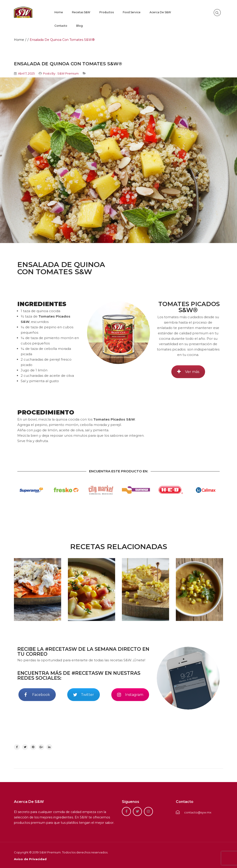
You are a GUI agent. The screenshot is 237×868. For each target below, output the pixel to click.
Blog (79, 26)
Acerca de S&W (160, 12)
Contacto (61, 26)
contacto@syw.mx (194, 812)
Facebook (37, 695)
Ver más (188, 372)
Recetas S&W (81, 12)
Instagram (130, 695)
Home (59, 12)
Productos (107, 12)
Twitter (84, 695)
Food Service (132, 12)
